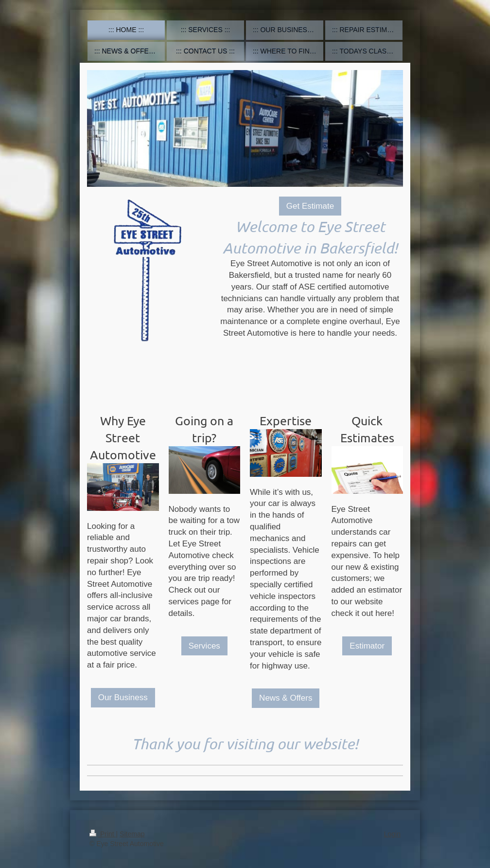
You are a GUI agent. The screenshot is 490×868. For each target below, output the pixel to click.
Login (392, 834)
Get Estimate (310, 206)
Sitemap (132, 834)
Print (103, 834)
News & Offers (286, 698)
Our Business (123, 697)
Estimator (367, 646)
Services (204, 646)
